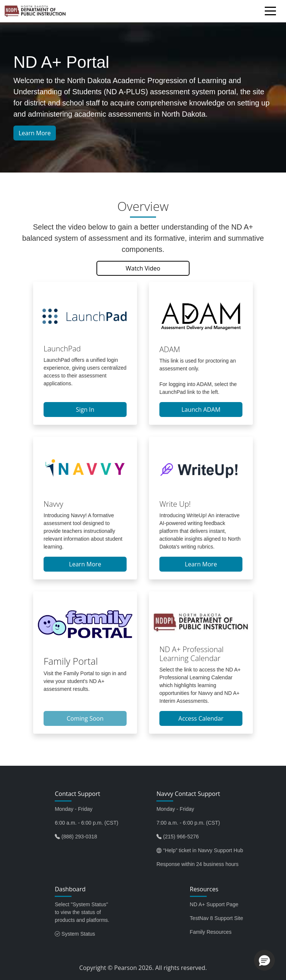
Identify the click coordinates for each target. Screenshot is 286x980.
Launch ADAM (201, 410)
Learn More (35, 133)
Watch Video (143, 268)
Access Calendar (201, 718)
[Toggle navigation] (272, 12)
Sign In (85, 410)
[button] (264, 960)
